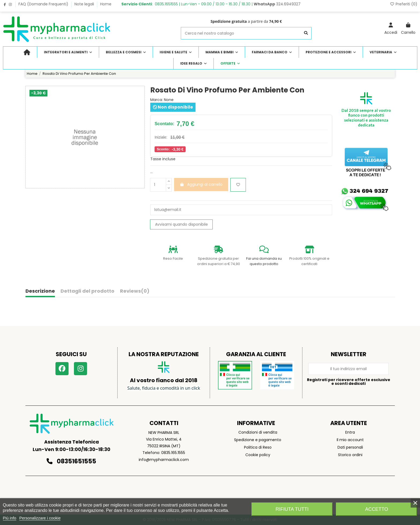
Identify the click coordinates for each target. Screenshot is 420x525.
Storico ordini (350, 455)
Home (106, 4)
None (169, 100)
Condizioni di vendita (258, 432)
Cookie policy (258, 455)
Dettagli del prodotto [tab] (87, 291)
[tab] (135, 292)
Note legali (85, 4)
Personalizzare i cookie (40, 518)
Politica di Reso (258, 447)
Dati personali (350, 447)
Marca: (157, 100)
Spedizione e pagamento (258, 440)
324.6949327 (277, 4)
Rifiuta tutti (292, 509)
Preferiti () (404, 4)
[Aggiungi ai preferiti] (238, 185)
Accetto (377, 509)
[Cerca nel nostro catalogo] (306, 33)
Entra (350, 432)
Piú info (10, 518)
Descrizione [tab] (40, 291)
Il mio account (350, 440)
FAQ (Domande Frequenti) (44, 4)
